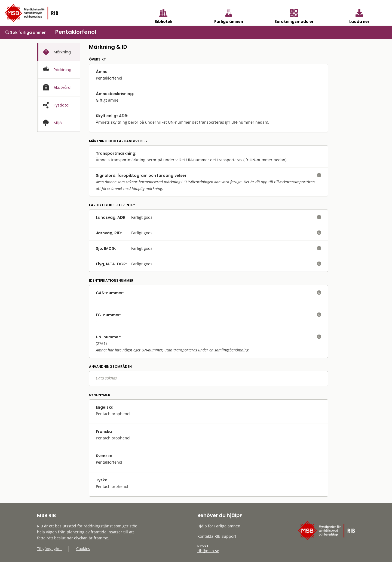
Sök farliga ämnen (26, 32)
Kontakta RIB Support (217, 536)
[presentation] (59, 52)
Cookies (83, 549)
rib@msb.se (208, 551)
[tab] (59, 52)
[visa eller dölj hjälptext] (319, 175)
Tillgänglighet (49, 549)
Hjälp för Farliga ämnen (219, 526)
